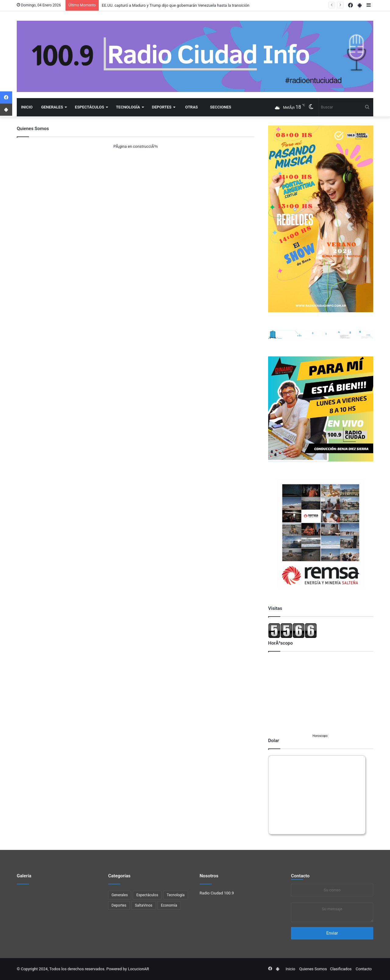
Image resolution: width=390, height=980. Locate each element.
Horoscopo (320, 736)
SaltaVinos (144, 905)
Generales (52, 107)
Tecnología (128, 107)
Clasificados (341, 969)
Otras (191, 107)
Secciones (220, 107)
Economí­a (169, 905)
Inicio (27, 107)
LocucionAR (138, 969)
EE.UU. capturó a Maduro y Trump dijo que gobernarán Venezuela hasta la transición (175, 5)
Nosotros (209, 876)
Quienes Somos (313, 969)
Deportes (162, 107)
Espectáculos (90, 107)
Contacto (300, 876)
